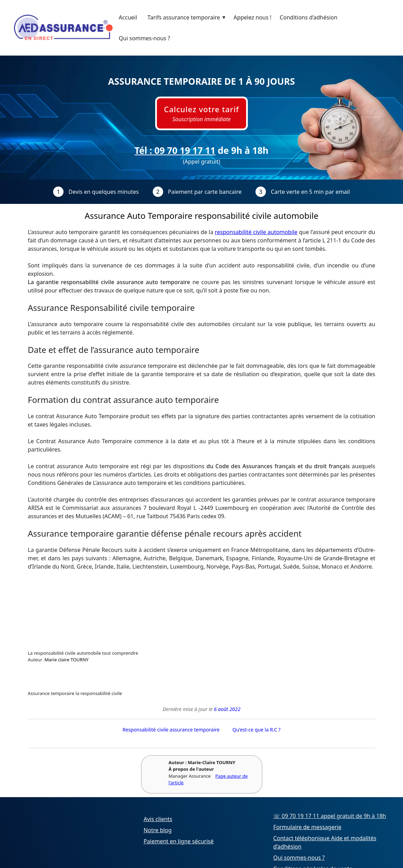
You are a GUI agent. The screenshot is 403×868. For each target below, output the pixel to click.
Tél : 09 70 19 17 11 (175, 150)
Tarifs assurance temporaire (188, 17)
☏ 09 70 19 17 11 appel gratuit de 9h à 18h (330, 816)
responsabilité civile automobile (256, 232)
